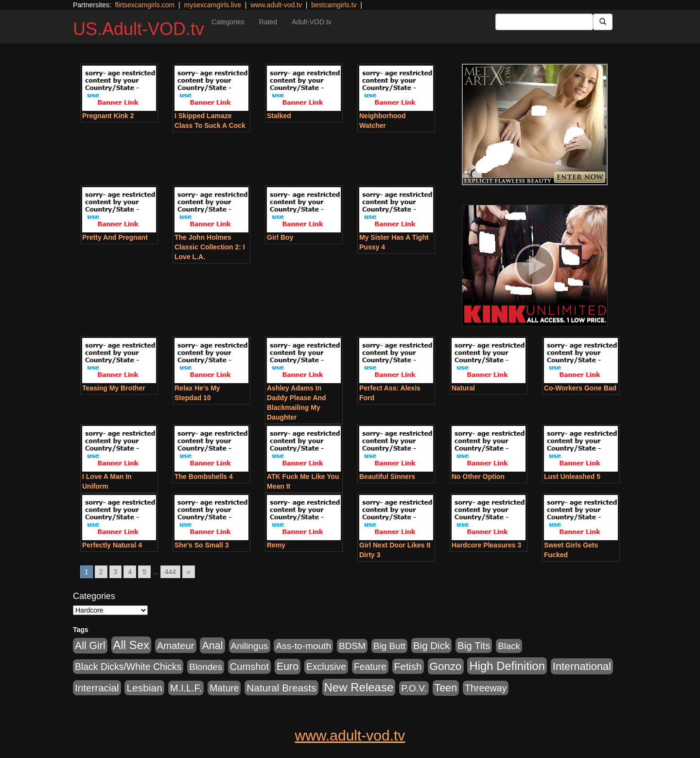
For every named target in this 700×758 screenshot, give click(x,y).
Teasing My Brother (114, 388)
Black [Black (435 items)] (509, 646)
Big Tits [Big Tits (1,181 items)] (474, 645)
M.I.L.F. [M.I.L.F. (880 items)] (186, 688)
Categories (228, 22)
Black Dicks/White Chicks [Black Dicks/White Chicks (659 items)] (128, 667)
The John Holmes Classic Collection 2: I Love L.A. (210, 247)
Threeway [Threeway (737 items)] (486, 688)
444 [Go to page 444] (170, 572)
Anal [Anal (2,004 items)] (212, 645)
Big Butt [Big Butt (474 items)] (389, 646)
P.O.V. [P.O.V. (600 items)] (414, 688)
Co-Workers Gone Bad (580, 388)
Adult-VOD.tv (312, 22)
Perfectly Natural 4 (112, 545)
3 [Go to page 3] (116, 572)
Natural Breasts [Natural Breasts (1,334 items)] (281, 688)
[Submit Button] (603, 22)
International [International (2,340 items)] (582, 666)
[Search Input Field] (544, 22)
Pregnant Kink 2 (108, 116)
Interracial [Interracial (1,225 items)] (97, 688)
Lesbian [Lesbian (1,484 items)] (144, 688)
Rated (268, 22)
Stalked (279, 116)
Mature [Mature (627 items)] (224, 688)
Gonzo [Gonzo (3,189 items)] (446, 666)
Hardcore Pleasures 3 (486, 545)
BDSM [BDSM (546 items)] (352, 646)
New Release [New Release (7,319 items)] (359, 687)
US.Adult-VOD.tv (139, 29)
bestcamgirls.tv (334, 5)
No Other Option (478, 476)
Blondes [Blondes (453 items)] (206, 667)
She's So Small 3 (202, 545)
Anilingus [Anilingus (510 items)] (250, 646)
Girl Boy (280, 237)
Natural (463, 388)
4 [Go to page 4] (130, 572)
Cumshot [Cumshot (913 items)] (249, 667)
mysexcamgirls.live (212, 5)
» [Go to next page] (189, 572)
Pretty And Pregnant (115, 237)
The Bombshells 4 (204, 476)
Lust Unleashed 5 (572, 476)
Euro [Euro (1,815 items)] (288, 667)
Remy (276, 545)
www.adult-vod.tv (276, 5)
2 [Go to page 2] (101, 572)
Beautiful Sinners (387, 476)
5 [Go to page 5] (144, 572)
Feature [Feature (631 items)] (370, 667)
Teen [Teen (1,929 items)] (446, 688)
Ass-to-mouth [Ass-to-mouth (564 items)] (303, 646)
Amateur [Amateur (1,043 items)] (176, 646)
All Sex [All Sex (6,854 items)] (131, 645)
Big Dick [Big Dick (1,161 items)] (431, 645)
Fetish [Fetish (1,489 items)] (408, 666)
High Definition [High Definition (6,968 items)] (507, 666)
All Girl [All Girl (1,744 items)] (90, 646)
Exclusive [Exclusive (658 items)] (326, 667)
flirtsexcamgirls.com (145, 5)
